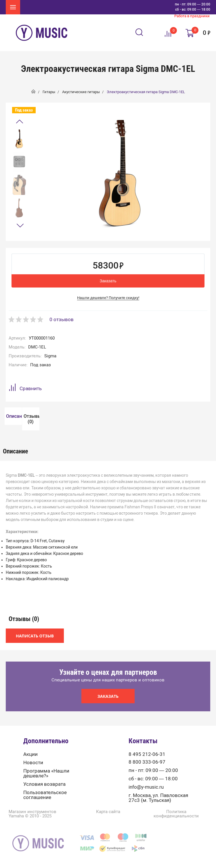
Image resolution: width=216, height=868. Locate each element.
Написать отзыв (35, 653)
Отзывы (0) (12, 436)
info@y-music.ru (146, 805)
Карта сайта (108, 829)
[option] (19, 139)
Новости (33, 780)
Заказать (108, 281)
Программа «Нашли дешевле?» (46, 791)
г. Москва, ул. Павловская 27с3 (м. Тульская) (158, 815)
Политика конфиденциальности (176, 831)
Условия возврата (44, 802)
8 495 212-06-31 (147, 772)
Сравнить (25, 388)
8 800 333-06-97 (147, 780)
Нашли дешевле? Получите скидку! (108, 298)
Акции (30, 772)
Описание (12, 416)
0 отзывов (62, 319)
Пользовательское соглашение (45, 813)
